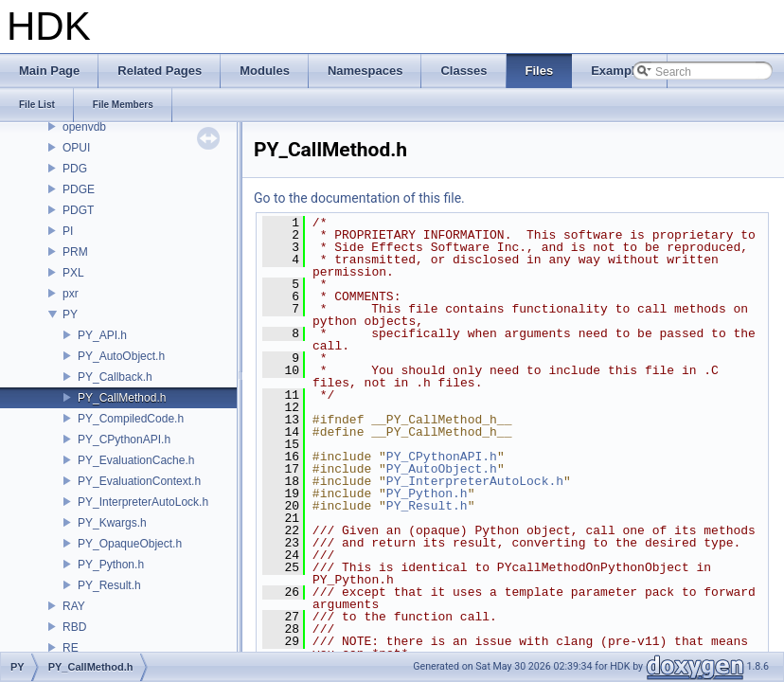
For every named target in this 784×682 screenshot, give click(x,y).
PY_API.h (102, 335)
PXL (73, 273)
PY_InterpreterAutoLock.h (143, 502)
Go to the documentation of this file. (359, 198)
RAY (74, 606)
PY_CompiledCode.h (131, 419)
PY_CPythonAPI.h (124, 440)
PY (70, 314)
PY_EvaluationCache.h (136, 460)
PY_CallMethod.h (122, 398)
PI (68, 231)
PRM (75, 252)
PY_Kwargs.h (112, 523)
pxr (71, 294)
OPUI (76, 148)
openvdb (84, 127)
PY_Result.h (109, 585)
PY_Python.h (111, 565)
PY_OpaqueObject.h (130, 544)
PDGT (78, 210)
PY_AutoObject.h (121, 356)
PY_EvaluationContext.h (139, 481)
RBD (74, 627)
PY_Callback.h (115, 377)
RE (71, 648)
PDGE (79, 189)
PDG (75, 169)
